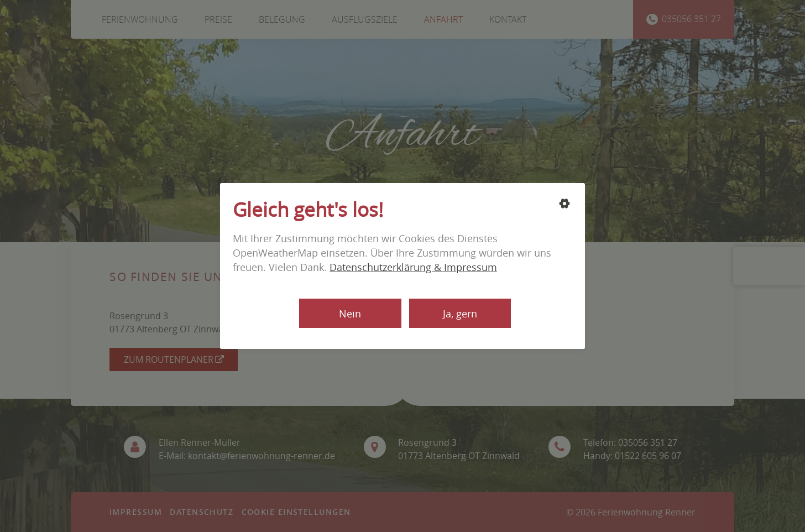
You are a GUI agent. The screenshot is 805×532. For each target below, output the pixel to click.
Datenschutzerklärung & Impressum (413, 267)
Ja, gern (460, 314)
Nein (350, 314)
